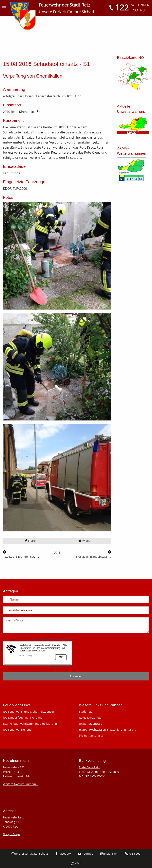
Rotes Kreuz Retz (90, 717)
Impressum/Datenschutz (30, 853)
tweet (84, 541)
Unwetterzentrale (91, 724)
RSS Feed (133, 853)
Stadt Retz (86, 712)
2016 (57, 552)
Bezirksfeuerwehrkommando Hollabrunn (30, 724)
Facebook (63, 853)
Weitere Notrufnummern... (21, 784)
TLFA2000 (20, 189)
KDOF (7, 189)
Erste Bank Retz (89, 767)
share (30, 541)
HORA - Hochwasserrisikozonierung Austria (108, 730)
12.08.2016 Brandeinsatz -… (21, 554)
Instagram (109, 853)
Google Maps (12, 834)
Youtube (86, 853)
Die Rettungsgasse (91, 735)
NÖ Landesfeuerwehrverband (23, 717)
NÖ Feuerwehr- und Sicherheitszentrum (30, 712)
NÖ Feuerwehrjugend (17, 730)
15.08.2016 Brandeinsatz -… (93, 554)
